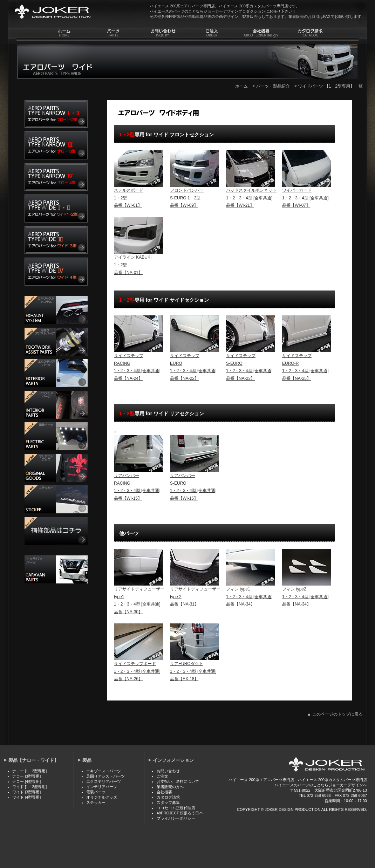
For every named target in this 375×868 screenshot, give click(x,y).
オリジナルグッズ (102, 797)
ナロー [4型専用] (26, 781)
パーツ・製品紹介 (273, 86)
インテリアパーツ (102, 787)
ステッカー (96, 802)
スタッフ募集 (168, 802)
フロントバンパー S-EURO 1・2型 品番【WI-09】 (187, 198)
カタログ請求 (168, 797)
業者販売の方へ (170, 787)
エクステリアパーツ (104, 781)
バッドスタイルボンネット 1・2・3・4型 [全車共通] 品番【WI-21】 (251, 198)
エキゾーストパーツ (104, 771)
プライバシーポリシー (176, 818)
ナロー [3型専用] (26, 776)
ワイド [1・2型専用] (29, 787)
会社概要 (164, 792)
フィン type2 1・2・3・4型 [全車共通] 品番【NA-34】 (305, 597)
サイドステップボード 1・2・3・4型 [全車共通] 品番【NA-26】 (137, 671)
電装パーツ (96, 792)
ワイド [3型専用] (26, 792)
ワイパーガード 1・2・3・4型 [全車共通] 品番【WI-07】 (305, 198)
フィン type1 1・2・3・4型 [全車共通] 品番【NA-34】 (249, 597)
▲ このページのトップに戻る (335, 714)
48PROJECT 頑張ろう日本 (180, 813)
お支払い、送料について (178, 781)
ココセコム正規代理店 (176, 808)
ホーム (241, 86)
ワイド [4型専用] (26, 797)
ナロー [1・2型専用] (29, 771)
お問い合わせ (168, 771)
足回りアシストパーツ (105, 776)
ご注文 (162, 776)
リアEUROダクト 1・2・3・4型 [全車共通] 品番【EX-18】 (193, 671)
